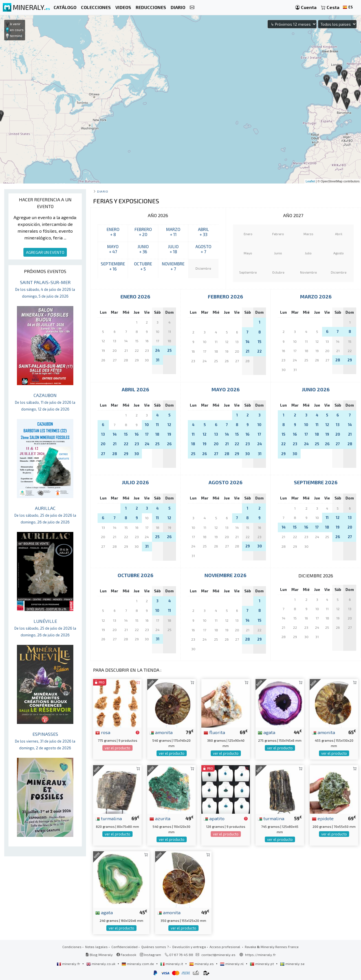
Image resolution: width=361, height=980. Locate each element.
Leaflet (310, 181)
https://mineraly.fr (260, 955)
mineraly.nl (232, 964)
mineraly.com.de (138, 964)
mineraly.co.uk (101, 964)
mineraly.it (172, 964)
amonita (161, 732)
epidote (323, 818)
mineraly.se (292, 964)
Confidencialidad (125, 947)
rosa (103, 732)
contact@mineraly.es (218, 955)
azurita (160, 818)
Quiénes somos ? (155, 947)
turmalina (109, 818)
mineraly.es (202, 964)
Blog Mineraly (99, 955)
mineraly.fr (69, 964)
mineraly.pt (262, 964)
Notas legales (96, 947)
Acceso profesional (225, 947)
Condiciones (72, 947)
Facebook (126, 955)
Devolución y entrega (189, 947)
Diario (103, 191)
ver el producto (117, 748)
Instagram (150, 955)
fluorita (214, 732)
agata (267, 732)
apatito (214, 818)
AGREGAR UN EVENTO (45, 252)
